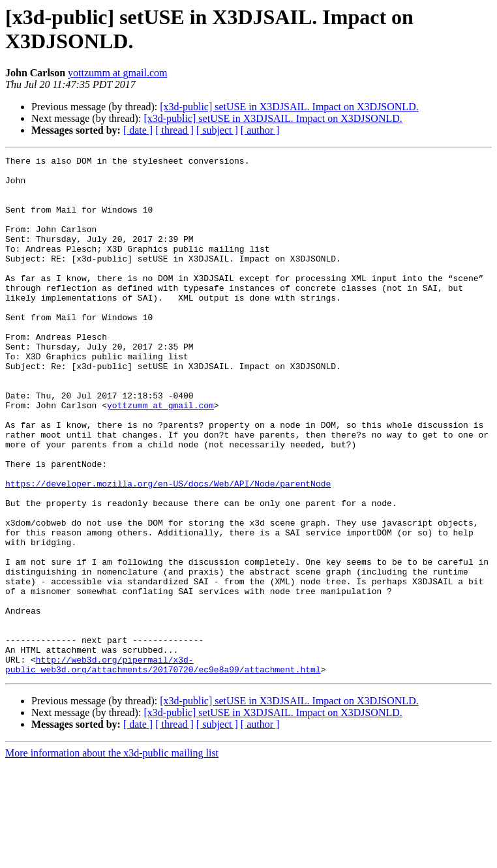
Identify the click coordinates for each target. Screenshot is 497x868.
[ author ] (260, 130)
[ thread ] (174, 130)
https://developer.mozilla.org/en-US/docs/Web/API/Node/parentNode (168, 550)
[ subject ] (217, 130)
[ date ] (138, 130)
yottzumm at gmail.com (117, 73)
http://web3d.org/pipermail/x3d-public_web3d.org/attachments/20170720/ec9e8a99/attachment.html (163, 767)
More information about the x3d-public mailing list (112, 857)
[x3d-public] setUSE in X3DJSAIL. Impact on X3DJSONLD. (289, 107)
